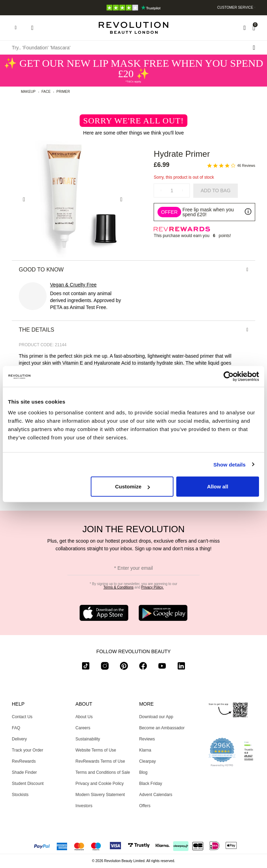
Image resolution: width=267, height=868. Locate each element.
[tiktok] (86, 667)
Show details (230, 464)
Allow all (217, 486)
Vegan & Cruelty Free (73, 285)
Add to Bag (216, 190)
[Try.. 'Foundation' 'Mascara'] (133, 48)
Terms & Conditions (118, 587)
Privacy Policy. (152, 587)
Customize (132, 486)
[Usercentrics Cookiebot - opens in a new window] (229, 376)
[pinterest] (124, 667)
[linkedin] (181, 667)
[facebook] (143, 667)
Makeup (28, 92)
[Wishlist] (245, 28)
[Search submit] (254, 48)
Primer (63, 92)
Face (46, 92)
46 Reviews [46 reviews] (246, 166)
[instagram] (105, 667)
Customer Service (235, 7)
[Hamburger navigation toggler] (16, 28)
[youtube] (162, 667)
